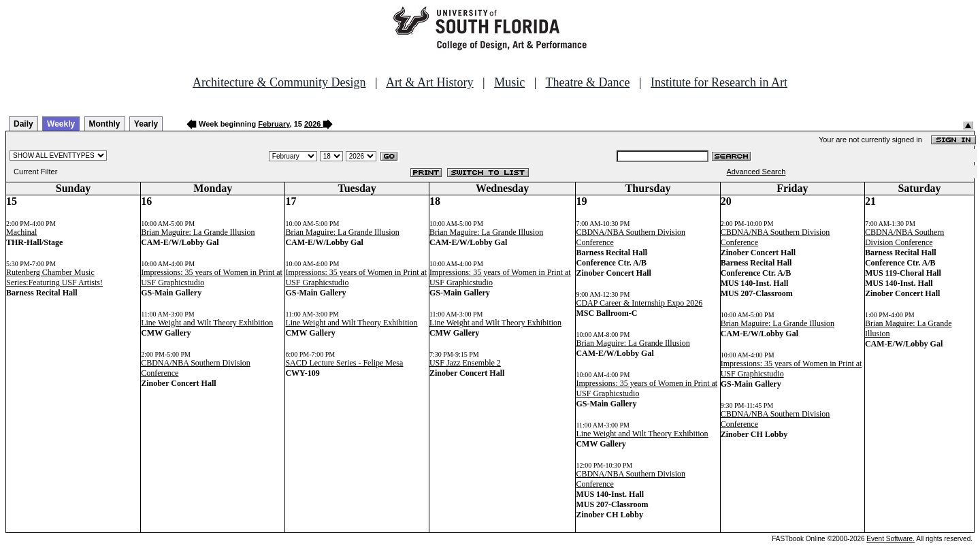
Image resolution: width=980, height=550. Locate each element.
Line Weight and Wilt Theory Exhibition (207, 323)
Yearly (146, 124)
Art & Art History (430, 82)
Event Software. (891, 539)
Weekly (61, 124)
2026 (312, 124)
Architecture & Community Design (279, 82)
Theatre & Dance (587, 82)
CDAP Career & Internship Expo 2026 (639, 303)
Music (509, 82)
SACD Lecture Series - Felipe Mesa (344, 363)
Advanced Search (756, 172)
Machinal (21, 232)
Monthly (105, 124)
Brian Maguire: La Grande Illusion (198, 232)
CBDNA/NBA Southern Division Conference (904, 237)
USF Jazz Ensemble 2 (465, 363)
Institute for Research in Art (719, 82)
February (274, 124)
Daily (23, 124)
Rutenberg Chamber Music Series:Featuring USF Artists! (54, 277)
